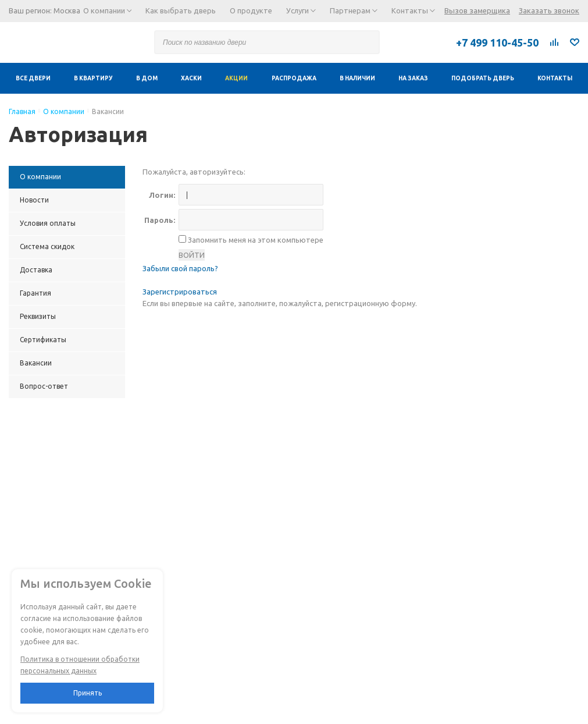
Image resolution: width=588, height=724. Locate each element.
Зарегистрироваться (180, 292)
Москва (67, 10)
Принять (88, 693)
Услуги (301, 10)
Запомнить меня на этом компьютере (255, 240)
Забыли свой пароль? (180, 268)
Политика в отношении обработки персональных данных (80, 665)
